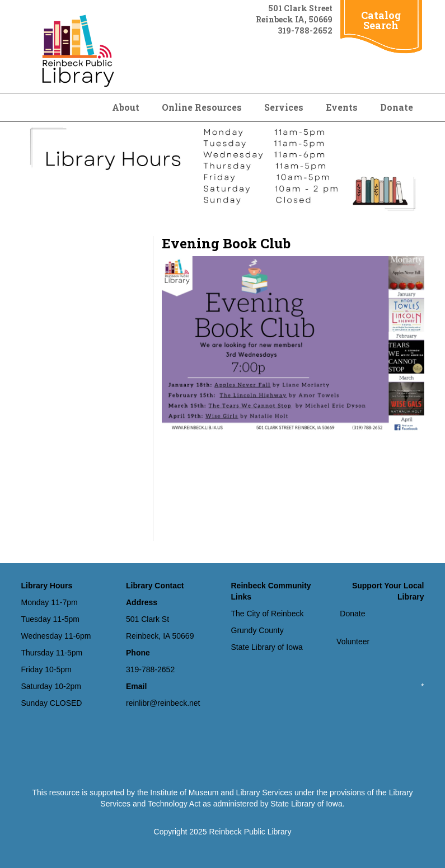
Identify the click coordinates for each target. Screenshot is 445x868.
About (126, 107)
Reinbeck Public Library (250, 832)
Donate (397, 107)
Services (284, 107)
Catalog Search (381, 20)
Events (342, 107)
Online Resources (202, 107)
